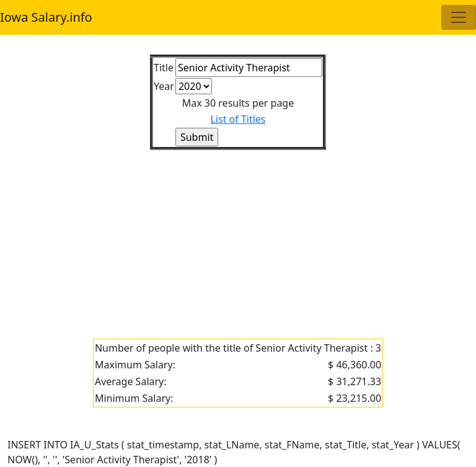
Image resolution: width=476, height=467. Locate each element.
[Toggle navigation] (459, 17)
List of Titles (238, 119)
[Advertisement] (238, 237)
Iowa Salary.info (46, 17)
